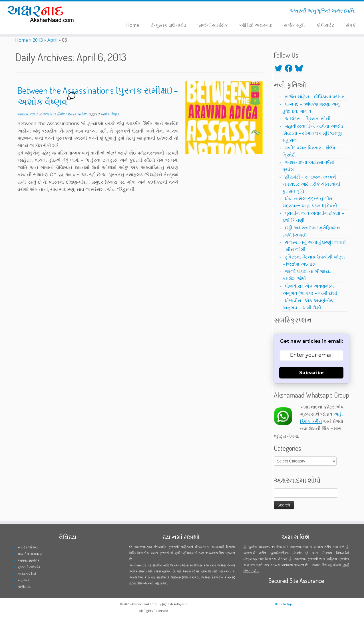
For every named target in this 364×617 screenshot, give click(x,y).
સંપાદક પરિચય (28, 547)
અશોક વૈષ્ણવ (109, 114)
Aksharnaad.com (144, 604)
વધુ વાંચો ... (162, 583)
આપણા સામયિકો (29, 560)
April (52, 40)
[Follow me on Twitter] (101, 12)
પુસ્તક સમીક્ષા (77, 114)
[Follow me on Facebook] (105, 12)
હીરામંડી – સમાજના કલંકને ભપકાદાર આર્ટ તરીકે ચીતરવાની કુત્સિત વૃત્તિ (311, 184)
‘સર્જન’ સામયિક (213, 25)
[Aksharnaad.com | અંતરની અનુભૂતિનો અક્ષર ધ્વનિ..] (42, 14)
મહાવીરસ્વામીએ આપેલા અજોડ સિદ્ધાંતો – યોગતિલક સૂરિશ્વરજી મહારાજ (313, 133)
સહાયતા (24, 580)
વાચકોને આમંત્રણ (30, 554)
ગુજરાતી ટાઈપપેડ (29, 567)
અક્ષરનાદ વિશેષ (54, 114)
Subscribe (311, 373)
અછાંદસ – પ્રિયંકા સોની (308, 119)
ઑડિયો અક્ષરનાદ (256, 25)
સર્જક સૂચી (294, 25)
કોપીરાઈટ (325, 25)
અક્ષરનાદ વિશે (27, 573)
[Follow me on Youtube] (112, 12)
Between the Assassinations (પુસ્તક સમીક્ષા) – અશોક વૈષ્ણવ (98, 96)
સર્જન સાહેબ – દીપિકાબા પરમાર (314, 97)
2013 (38, 40)
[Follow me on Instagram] (108, 12)
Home (133, 25)
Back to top (283, 604)
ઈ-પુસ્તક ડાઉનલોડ (168, 25)
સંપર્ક (351, 25)
